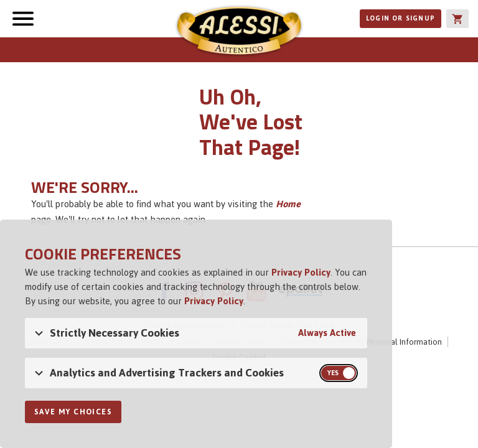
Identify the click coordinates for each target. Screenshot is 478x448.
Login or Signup (401, 18)
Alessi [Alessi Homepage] (239, 32)
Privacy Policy (301, 272)
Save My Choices (73, 412)
